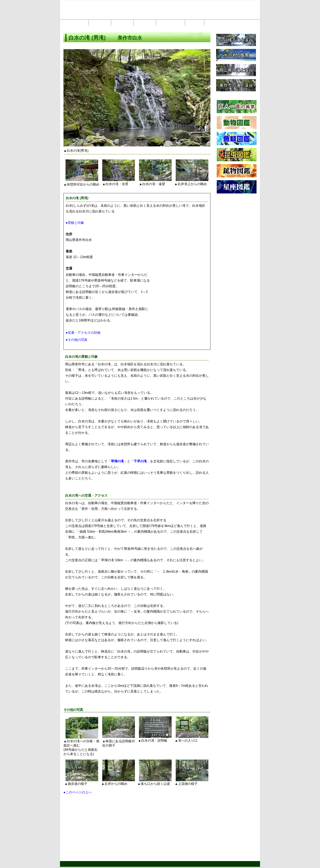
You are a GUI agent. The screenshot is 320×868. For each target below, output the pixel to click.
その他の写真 (73, 710)
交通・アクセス (86, 495)
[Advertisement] (137, 826)
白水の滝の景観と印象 (81, 357)
